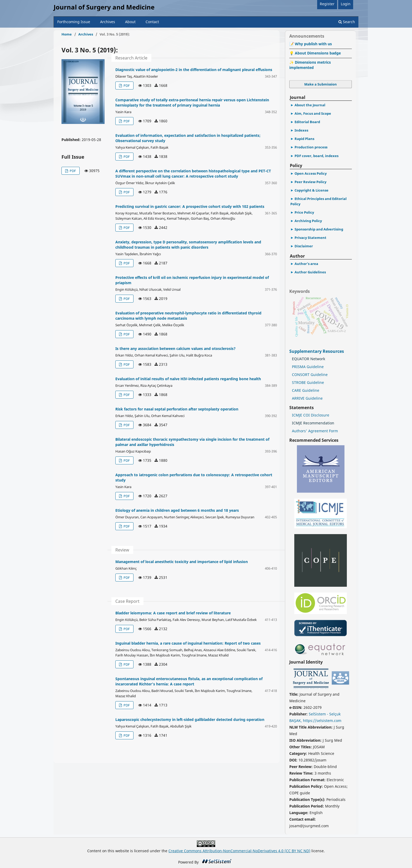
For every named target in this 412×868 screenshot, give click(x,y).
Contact (152, 22)
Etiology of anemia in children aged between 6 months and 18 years (177, 510)
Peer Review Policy (310, 182)
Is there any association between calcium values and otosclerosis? (176, 348)
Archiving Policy (308, 221)
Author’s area (306, 264)
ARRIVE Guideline (307, 398)
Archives (108, 22)
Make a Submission (321, 84)
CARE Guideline (306, 390)
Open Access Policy (311, 173)
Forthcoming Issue (74, 22)
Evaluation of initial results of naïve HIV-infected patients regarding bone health (188, 379)
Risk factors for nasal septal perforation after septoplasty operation (177, 409)
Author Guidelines (310, 272)
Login (346, 4)
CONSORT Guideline (310, 375)
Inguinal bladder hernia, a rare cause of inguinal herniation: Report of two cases (188, 643)
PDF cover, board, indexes (316, 156)
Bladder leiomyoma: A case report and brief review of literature (173, 613)
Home (67, 34)
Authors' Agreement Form (315, 431)
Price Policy (304, 212)
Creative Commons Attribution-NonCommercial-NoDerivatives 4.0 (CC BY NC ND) (239, 851)
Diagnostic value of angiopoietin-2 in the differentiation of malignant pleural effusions (194, 70)
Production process (311, 147)
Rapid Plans (304, 139)
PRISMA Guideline (308, 367)
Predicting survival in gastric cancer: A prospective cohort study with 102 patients (190, 206)
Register (327, 4)
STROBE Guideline (308, 382)
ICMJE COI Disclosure (311, 415)
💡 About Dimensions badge (315, 53)
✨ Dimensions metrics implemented (310, 65)
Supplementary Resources (317, 351)
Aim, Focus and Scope (313, 113)
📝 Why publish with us (311, 44)
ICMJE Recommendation (313, 423)
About (130, 22)
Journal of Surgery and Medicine (104, 7)
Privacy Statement (310, 238)
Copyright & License (311, 190)
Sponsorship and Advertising (319, 229)
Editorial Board (307, 122)
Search (347, 22)
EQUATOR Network (308, 359)
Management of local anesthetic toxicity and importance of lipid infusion (182, 562)
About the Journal (310, 105)
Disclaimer (304, 246)
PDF (72, 171)
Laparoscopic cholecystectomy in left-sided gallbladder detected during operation (190, 719)
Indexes (301, 130)
